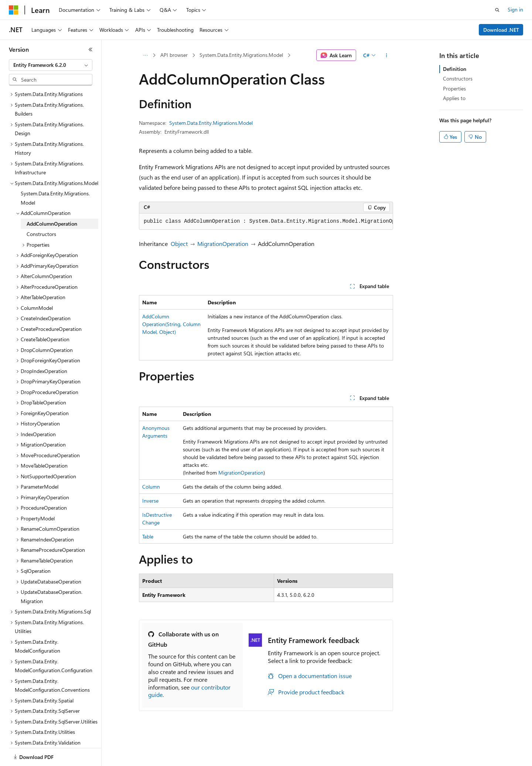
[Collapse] (91, 49)
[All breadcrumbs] (145, 55)
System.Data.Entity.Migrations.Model (241, 55)
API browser (174, 55)
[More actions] (387, 55)
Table (148, 536)
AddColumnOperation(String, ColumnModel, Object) (171, 324)
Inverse (150, 501)
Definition (455, 69)
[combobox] (51, 65)
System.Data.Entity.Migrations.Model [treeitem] (55, 172)
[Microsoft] (14, 10)
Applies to (454, 98)
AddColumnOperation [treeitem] (52, 198)
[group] (266, 222)
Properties (454, 88)
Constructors (458, 78)
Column (151, 487)
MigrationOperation (223, 244)
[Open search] (497, 10)
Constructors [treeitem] (41, 208)
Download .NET (501, 30)
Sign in (515, 9)
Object (179, 244)
